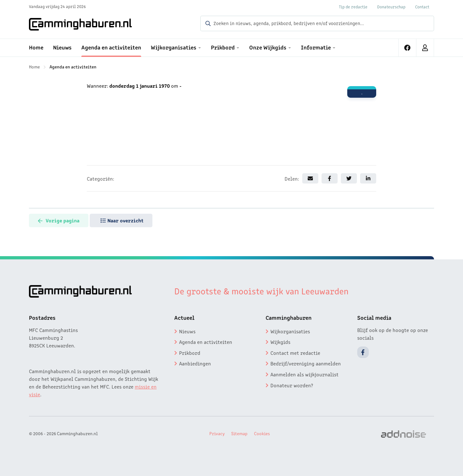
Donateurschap (391, 7)
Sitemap (239, 433)
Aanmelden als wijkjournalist (304, 374)
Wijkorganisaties (290, 331)
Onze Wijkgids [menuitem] (268, 47)
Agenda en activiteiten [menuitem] (111, 47)
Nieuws (187, 331)
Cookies (262, 433)
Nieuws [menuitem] (62, 47)
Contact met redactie (295, 353)
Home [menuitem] (36, 47)
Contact (422, 7)
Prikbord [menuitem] (223, 47)
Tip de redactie (353, 7)
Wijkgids (280, 342)
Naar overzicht (124, 220)
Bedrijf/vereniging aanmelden (306, 363)
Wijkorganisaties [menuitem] (174, 47)
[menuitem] (408, 48)
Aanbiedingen (195, 363)
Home (34, 67)
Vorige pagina (59, 220)
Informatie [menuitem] (316, 47)
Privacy (217, 433)
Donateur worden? (292, 385)
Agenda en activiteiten (73, 67)
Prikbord (190, 353)
